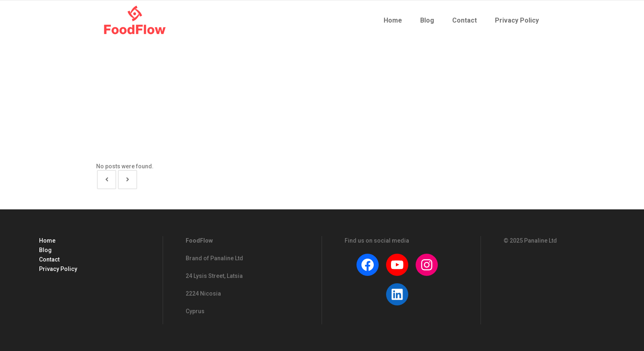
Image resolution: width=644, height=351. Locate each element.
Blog (45, 250)
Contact (49, 259)
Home (47, 241)
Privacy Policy (58, 269)
